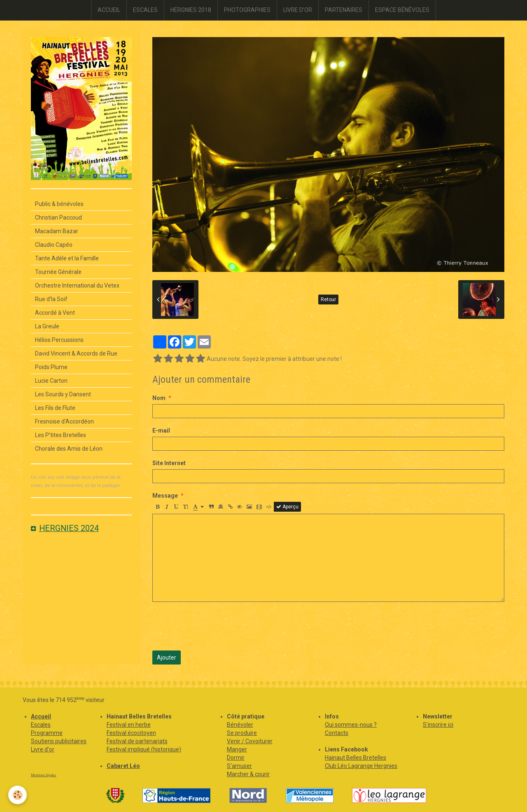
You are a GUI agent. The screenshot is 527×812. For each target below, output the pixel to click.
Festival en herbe (129, 725)
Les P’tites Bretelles (61, 435)
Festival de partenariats (137, 741)
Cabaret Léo (123, 766)
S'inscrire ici (438, 725)
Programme (47, 733)
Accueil (41, 716)
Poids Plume (51, 367)
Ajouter (167, 658)
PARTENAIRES (344, 10)
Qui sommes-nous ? (351, 725)
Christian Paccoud (58, 218)
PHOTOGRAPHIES (247, 10)
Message (165, 496)
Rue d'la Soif (51, 299)
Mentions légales (43, 775)
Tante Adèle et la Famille (67, 258)
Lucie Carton (51, 381)
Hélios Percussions (59, 340)
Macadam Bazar (57, 231)
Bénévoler (240, 725)
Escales (41, 725)
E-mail (161, 431)
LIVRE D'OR (298, 10)
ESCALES (145, 10)
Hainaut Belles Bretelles (356, 758)
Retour (328, 300)
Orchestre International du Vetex (77, 285)
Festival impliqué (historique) (144, 749)
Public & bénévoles (59, 204)
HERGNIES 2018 (191, 10)
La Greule (47, 326)
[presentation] (215, 626)
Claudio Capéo (54, 245)
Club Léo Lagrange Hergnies (361, 766)
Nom (159, 398)
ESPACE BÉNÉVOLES (402, 10)
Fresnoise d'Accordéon (64, 421)
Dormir (236, 758)
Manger (237, 749)
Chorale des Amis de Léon (69, 449)
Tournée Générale (58, 272)
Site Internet (169, 463)
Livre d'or (43, 749)
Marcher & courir (248, 774)
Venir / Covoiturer (250, 741)
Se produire (242, 733)
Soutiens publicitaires (59, 741)
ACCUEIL (109, 10)
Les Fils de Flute (55, 408)
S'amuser (239, 766)
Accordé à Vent (55, 313)
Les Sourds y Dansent (63, 394)
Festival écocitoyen (131, 733)
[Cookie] (17, 795)
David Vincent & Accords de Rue (76, 353)
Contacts (337, 733)
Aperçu (287, 507)
